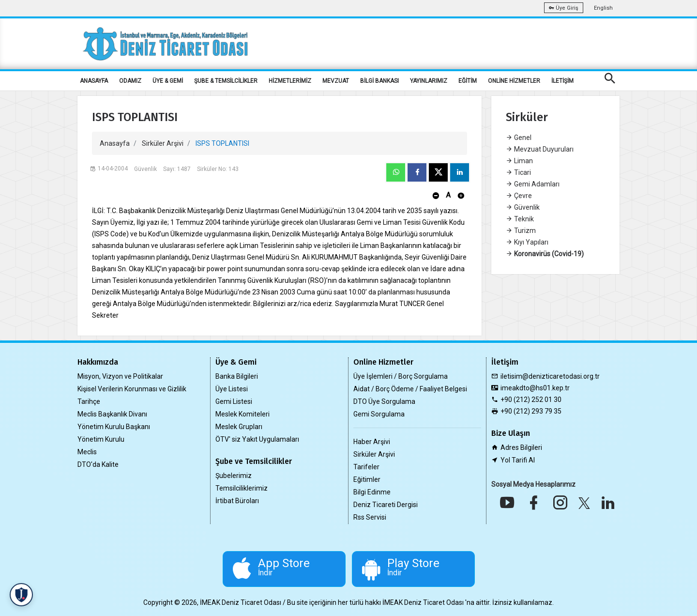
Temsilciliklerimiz (242, 488)
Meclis (87, 452)
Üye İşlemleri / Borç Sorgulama (401, 376)
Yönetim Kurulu (101, 439)
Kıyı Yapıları (527, 242)
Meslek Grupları (239, 427)
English (603, 8)
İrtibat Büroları (237, 501)
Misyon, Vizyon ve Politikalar (120, 376)
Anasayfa (115, 143)
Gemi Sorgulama (379, 414)
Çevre (519, 196)
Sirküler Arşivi (163, 143)
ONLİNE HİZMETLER (514, 81)
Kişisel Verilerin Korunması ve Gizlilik (132, 389)
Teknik (520, 219)
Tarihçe (89, 401)
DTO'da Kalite (98, 464)
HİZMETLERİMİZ (290, 81)
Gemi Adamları (533, 184)
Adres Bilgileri (521, 447)
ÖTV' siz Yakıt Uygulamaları (257, 439)
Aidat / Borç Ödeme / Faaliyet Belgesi (410, 389)
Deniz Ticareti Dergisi (386, 505)
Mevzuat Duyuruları (540, 149)
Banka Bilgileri (237, 376)
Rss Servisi (370, 517)
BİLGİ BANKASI (379, 81)
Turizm (521, 231)
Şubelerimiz (234, 476)
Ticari (518, 172)
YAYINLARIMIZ (429, 81)
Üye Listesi (232, 389)
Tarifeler (366, 467)
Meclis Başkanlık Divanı (112, 414)
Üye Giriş (564, 8)
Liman (519, 161)
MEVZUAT (336, 81)
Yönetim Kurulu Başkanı (114, 427)
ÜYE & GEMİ (168, 81)
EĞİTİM (468, 81)
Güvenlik (523, 207)
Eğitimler (367, 479)
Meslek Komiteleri (242, 414)
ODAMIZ (130, 81)
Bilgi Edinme (372, 492)
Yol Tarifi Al (518, 460)
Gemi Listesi (234, 401)
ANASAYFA (94, 81)
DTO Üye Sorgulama (384, 401)
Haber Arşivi (372, 442)
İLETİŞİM (562, 81)
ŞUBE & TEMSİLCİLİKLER (226, 81)
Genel (519, 138)
